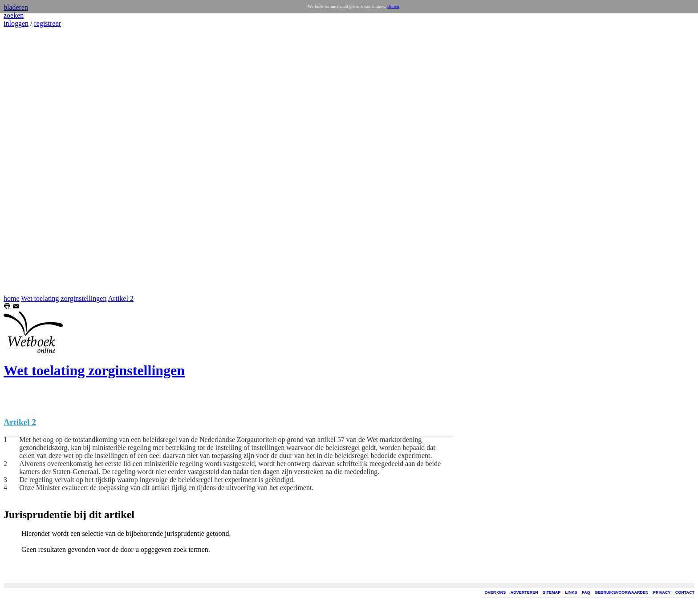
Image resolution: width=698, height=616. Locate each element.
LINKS (571, 592)
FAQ (586, 592)
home (12, 298)
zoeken (14, 15)
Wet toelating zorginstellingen (64, 298)
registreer (47, 23)
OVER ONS (495, 592)
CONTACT (685, 592)
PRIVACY (662, 592)
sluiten (393, 6)
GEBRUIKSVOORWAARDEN (621, 592)
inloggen (16, 23)
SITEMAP (552, 592)
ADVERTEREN (524, 592)
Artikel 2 (121, 298)
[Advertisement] (30, 161)
